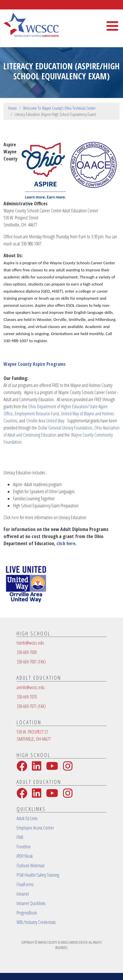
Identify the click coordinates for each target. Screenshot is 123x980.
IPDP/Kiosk (25, 856)
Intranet (23, 894)
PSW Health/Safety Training (38, 875)
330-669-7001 (31, 662)
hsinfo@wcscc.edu (30, 643)
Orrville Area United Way (45, 421)
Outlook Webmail (30, 866)
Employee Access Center (35, 828)
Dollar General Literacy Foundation (65, 428)
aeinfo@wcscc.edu (31, 687)
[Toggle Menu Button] (112, 26)
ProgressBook (27, 913)
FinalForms (25, 884)
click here (66, 543)
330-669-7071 (31, 706)
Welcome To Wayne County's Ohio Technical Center (59, 108)
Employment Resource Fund (37, 414)
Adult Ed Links (27, 818)
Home (13, 108)
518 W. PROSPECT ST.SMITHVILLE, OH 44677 (34, 735)
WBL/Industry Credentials (36, 922)
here (15, 517)
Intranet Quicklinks (31, 903)
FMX (20, 837)
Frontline (24, 847)
